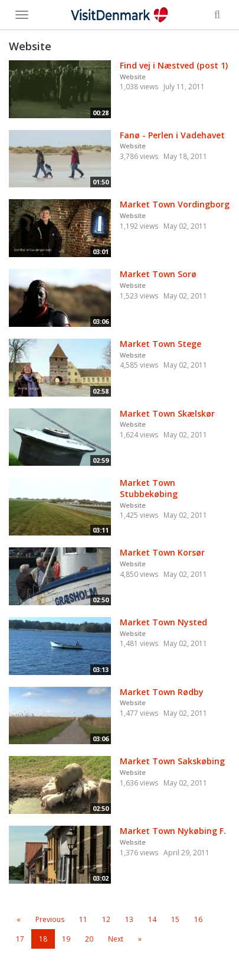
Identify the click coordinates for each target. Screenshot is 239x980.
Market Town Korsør (162, 552)
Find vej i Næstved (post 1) (174, 65)
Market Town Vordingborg (175, 204)
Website (133, 77)
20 (89, 939)
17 (20, 939)
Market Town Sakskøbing (172, 761)
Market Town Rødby (162, 692)
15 (175, 919)
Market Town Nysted (163, 622)
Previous (50, 919)
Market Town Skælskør (167, 413)
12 (106, 919)
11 (83, 919)
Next (116, 939)
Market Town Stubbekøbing (149, 488)
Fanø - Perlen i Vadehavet (172, 135)
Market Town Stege (161, 344)
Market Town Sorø (158, 274)
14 (152, 919)
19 (66, 939)
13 (129, 919)
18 (43, 939)
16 (198, 919)
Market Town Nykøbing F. (173, 831)
